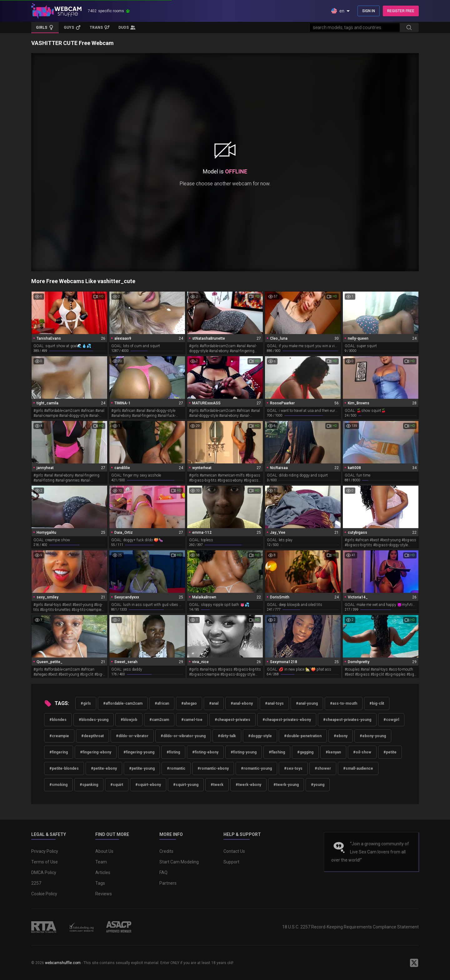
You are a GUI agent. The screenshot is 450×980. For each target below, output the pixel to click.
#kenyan (333, 752)
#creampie (59, 736)
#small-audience (358, 768)
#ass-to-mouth (344, 703)
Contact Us (234, 851)
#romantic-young (256, 768)
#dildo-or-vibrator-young (183, 736)
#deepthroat (92, 736)
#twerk (217, 785)
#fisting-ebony (205, 752)
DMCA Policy (44, 872)
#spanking (89, 785)
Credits (166, 851)
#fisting (173, 752)
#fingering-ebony (96, 752)
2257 (36, 883)
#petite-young (142, 768)
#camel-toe (192, 720)
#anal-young (307, 703)
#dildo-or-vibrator (132, 736)
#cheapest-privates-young (347, 720)
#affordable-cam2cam (123, 703)
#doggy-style (260, 736)
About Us (104, 851)
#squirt (117, 785)
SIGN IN (369, 11)
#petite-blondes (64, 768)
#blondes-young (94, 720)
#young (318, 785)
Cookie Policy (44, 894)
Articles (103, 872)
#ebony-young (373, 736)
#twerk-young (286, 785)
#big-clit (377, 703)
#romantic (176, 768)
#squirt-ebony (148, 785)
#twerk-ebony (248, 785)
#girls (86, 703)
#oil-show (362, 752)
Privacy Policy (45, 851)
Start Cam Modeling (179, 862)
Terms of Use (45, 862)
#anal (214, 703)
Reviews (104, 894)
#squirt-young (186, 785)
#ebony (341, 736)
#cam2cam (159, 720)
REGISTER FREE (401, 11)
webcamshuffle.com (63, 963)
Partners (168, 883)
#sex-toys (293, 768)
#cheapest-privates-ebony (287, 720)
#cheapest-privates (232, 720)
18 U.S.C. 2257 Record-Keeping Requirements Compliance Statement (350, 927)
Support (231, 862)
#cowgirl (391, 720)
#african (162, 703)
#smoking (58, 785)
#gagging (305, 752)
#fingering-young (139, 752)
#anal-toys (274, 703)
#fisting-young (244, 752)
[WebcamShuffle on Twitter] (414, 963)
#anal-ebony (242, 703)
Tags (100, 883)
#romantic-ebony (213, 768)
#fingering (59, 752)
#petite (390, 752)
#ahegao (189, 703)
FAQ (163, 872)
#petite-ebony (104, 768)
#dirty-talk (227, 736)
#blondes (58, 720)
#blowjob (129, 720)
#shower (323, 768)
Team (101, 862)
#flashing (277, 752)
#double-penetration (303, 736)
